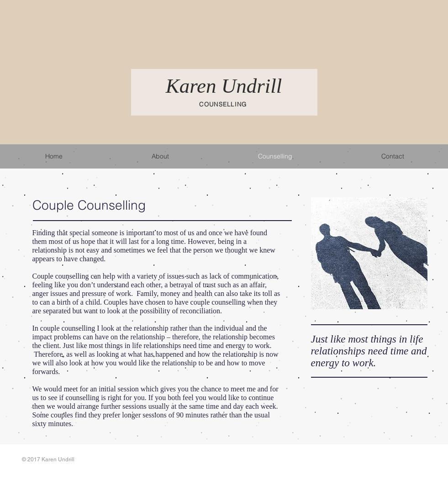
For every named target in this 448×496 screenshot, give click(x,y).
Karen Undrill (224, 86)
